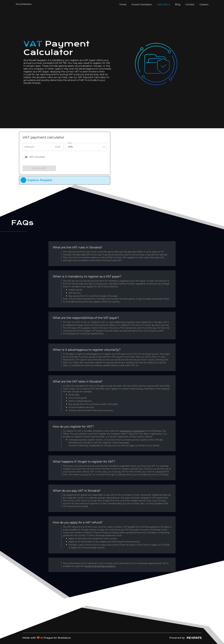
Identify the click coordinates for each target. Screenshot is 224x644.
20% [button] (70, 147)
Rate (70, 143)
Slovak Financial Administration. (100, 566)
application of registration (133, 431)
